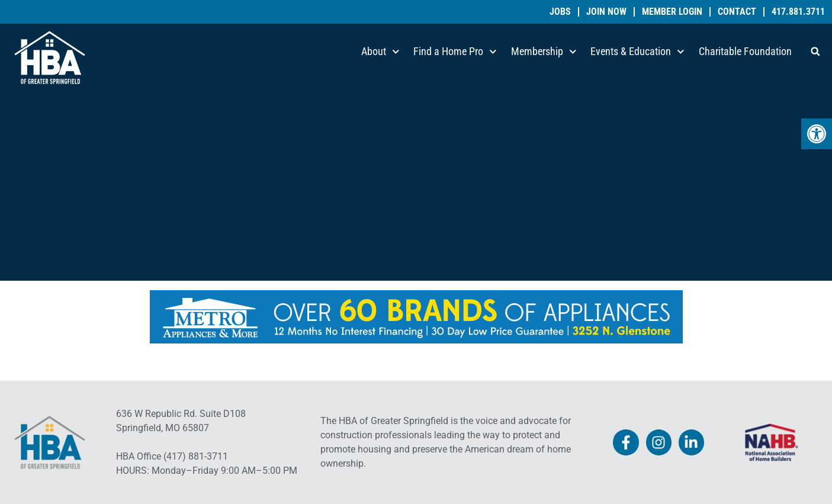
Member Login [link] (672, 12)
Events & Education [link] (637, 52)
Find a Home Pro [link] (455, 52)
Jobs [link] (560, 12)
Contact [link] (737, 12)
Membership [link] (544, 52)
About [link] (380, 52)
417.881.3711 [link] (798, 12)
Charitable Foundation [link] (745, 51)
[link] (817, 134)
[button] (815, 52)
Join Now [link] (606, 12)
